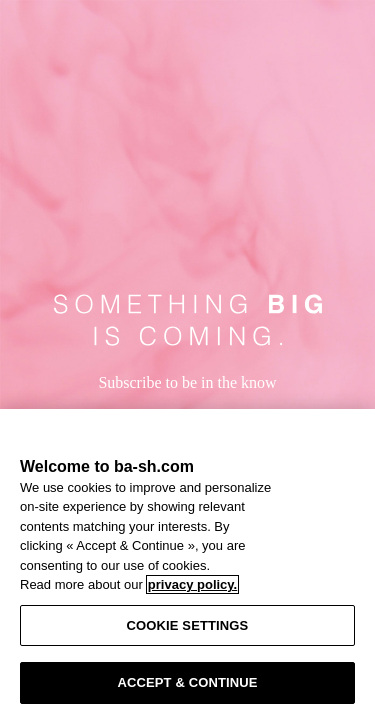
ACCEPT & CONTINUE (187, 682)
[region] (187, 564)
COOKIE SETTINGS (188, 625)
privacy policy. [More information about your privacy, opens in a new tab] (192, 584)
